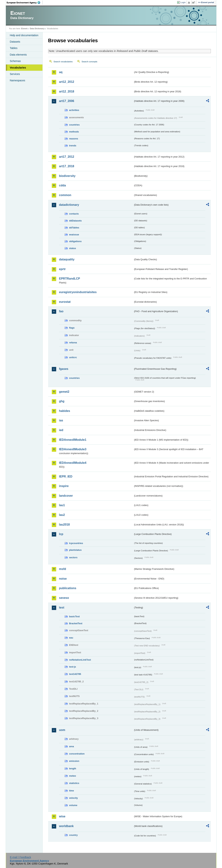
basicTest (74, 616)
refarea (73, 343)
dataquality (67, 259)
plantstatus (75, 550)
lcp (61, 534)
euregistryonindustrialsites (78, 292)
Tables (14, 48)
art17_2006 (67, 101)
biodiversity (67, 176)
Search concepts (89, 62)
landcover (66, 496)
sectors (73, 557)
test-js (73, 667)
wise (62, 816)
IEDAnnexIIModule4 (73, 463)
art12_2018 (67, 91)
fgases (64, 369)
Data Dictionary (37, 29)
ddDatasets (75, 221)
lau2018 (65, 525)
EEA (25, 3)
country (73, 835)
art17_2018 (67, 166)
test (62, 608)
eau (71, 638)
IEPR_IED (66, 476)
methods (74, 132)
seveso (64, 598)
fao (61, 311)
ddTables (74, 228)
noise (63, 579)
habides (65, 411)
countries (74, 125)
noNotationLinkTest (80, 660)
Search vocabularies (63, 62)
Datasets (15, 42)
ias (61, 420)
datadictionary (69, 205)
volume (73, 805)
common (65, 195)
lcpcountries (76, 543)
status (73, 248)
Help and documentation (24, 35)
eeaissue (74, 235)
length (73, 768)
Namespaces (18, 80)
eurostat (65, 302)
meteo (73, 776)
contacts (74, 214)
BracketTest (76, 623)
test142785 (75, 674)
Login (183, 2)
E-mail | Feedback (20, 857)
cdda (63, 185)
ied (61, 430)
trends (73, 146)
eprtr (62, 269)
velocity (74, 798)
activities (74, 110)
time (72, 791)
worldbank (66, 826)
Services (15, 74)
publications (68, 588)
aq (61, 72)
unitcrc (73, 357)
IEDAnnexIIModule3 (73, 449)
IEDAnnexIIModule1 (73, 440)
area (72, 746)
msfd (63, 569)
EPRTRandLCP (70, 279)
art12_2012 (67, 82)
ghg (62, 401)
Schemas (15, 61)
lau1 (62, 505)
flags (72, 328)
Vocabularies (18, 68)
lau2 (62, 515)
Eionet (24, 29)
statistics (74, 783)
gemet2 (64, 392)
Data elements (18, 55)
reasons (74, 139)
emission (74, 761)
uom (62, 730)
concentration (77, 754)
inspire (64, 486)
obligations (75, 241)
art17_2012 (67, 157)
